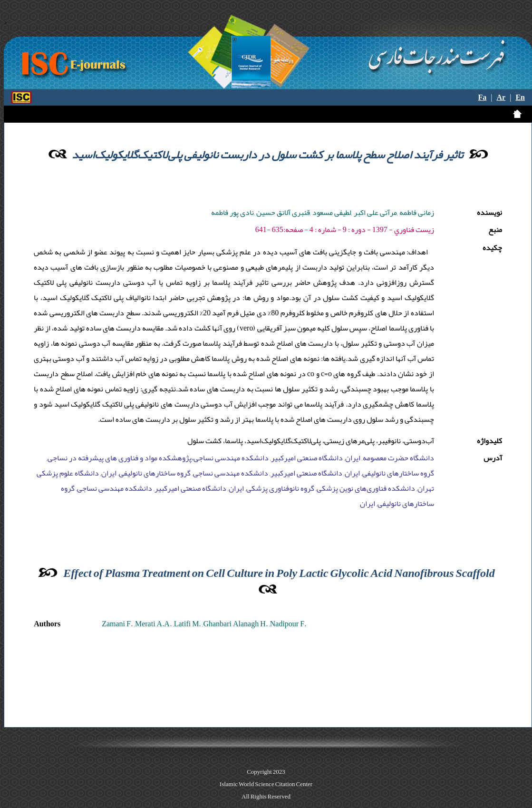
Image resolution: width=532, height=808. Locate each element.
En (520, 97)
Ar (501, 97)
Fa (483, 97)
